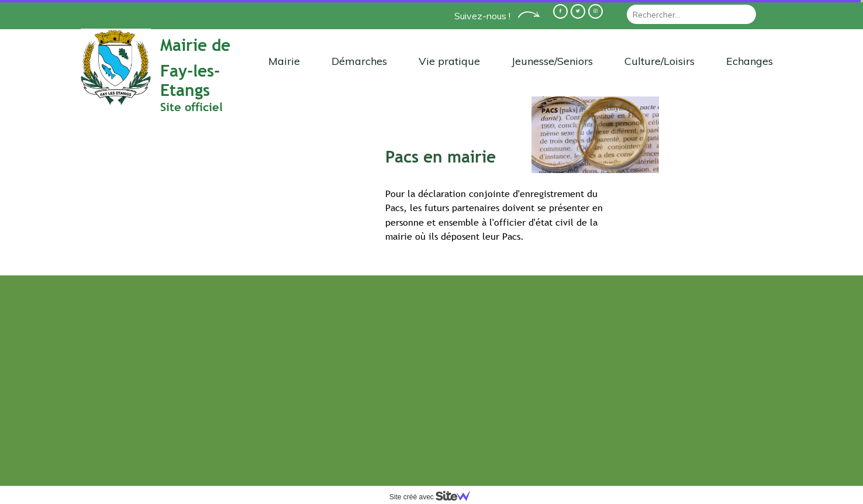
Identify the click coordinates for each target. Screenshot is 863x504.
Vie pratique (449, 61)
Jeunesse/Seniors (552, 61)
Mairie (284, 61)
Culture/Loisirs (660, 61)
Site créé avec (434, 497)
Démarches (359, 61)
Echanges (750, 61)
